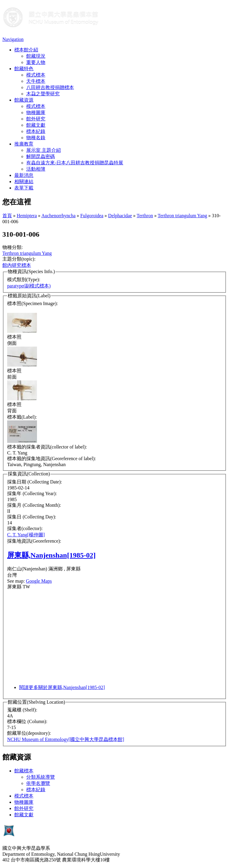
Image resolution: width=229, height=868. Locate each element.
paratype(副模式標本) (29, 286)
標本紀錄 (36, 131)
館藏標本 (24, 771)
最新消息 (24, 175)
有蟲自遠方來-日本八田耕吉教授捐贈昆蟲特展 (75, 163)
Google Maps (39, 581)
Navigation (13, 39)
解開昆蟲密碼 (41, 156)
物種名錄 (36, 138)
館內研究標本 (17, 265)
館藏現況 (36, 56)
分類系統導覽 (41, 777)
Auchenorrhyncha (59, 216)
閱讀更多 (62, 687)
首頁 (7, 216)
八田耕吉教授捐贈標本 (50, 87)
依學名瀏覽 (38, 783)
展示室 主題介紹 (44, 150)
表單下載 (24, 188)
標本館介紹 (26, 50)
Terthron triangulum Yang (182, 216)
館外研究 (36, 119)
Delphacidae (120, 216)
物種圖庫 (36, 112)
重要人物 (36, 62)
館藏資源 (24, 100)
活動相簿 (36, 169)
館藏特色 (24, 69)
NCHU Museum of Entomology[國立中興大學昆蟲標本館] (66, 739)
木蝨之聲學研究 (43, 94)
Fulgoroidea (92, 216)
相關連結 (24, 182)
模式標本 (36, 75)
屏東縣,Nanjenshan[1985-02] (51, 555)
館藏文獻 (36, 125)
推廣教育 (24, 144)
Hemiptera (27, 216)
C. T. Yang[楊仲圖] (26, 535)
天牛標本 (36, 81)
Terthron (145, 216)
